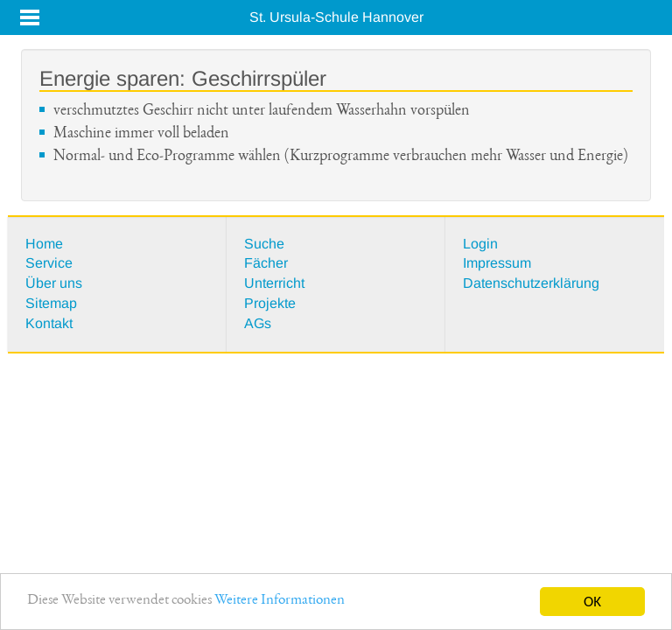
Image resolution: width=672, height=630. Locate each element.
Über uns (54, 283)
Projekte (270, 303)
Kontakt (49, 323)
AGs (258, 323)
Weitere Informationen (280, 603)
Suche (264, 244)
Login (480, 244)
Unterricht (274, 283)
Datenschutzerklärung (531, 283)
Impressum (497, 263)
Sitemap (51, 303)
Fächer (266, 263)
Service (49, 263)
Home (44, 244)
